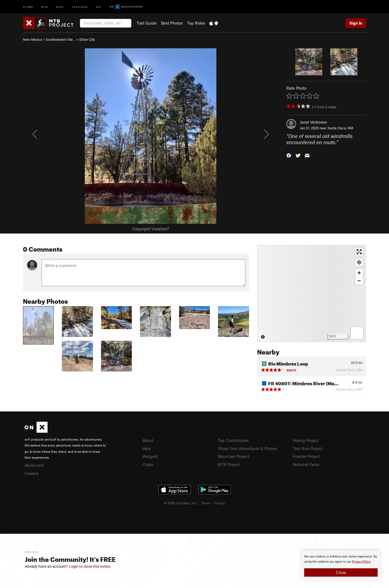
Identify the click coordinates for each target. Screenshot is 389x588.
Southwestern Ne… (61, 39)
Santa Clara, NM (340, 128)
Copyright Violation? (151, 229)
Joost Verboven (313, 122)
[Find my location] (359, 262)
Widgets (150, 456)
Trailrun (80, 7)
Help (147, 448)
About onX (34, 465)
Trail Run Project (308, 448)
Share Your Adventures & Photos (247, 448)
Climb (28, 7)
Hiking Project (306, 440)
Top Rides (196, 23)
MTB (45, 7)
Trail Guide (147, 23)
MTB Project (229, 464)
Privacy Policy (361, 562)
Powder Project (306, 456)
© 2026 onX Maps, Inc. (180, 503)
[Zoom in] (359, 273)
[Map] (312, 293)
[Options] (357, 333)
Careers (32, 473)
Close (341, 572)
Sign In (356, 23)
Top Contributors (233, 440)
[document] (341, 565)
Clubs (148, 464)
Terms (206, 503)
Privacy (220, 503)
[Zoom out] (359, 281)
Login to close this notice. (90, 566)
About (148, 440)
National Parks (306, 464)
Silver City (87, 39)
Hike (60, 7)
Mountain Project (233, 456)
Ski (99, 7)
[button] (289, 155)
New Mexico (32, 39)
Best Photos (172, 23)
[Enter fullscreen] (359, 252)
